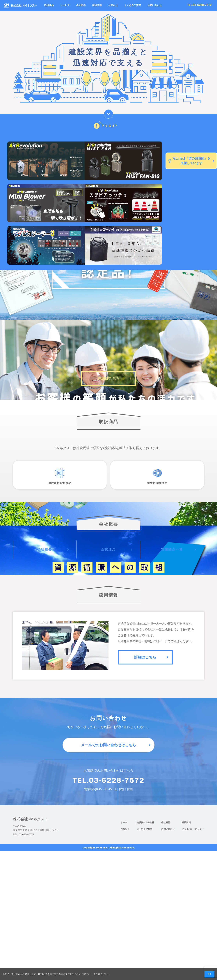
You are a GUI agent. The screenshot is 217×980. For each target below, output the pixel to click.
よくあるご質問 (132, 5)
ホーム (124, 823)
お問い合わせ (154, 5)
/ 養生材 (150, 823)
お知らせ (113, 5)
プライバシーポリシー (193, 829)
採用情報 (97, 5)
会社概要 (81, 5)
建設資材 (141, 823)
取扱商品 (49, 5)
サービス (65, 5)
